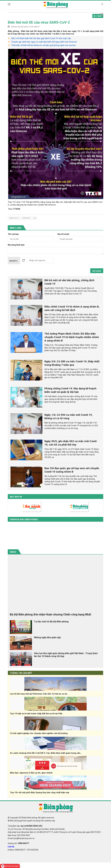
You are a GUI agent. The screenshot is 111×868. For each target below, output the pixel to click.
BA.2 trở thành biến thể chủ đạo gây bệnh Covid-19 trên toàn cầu (41, 38)
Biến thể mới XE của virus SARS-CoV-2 (39, 22)
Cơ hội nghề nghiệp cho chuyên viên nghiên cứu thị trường (39, 733)
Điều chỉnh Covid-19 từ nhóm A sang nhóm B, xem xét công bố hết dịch (72, 308)
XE (35, 218)
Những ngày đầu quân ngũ (47, 637)
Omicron (26, 218)
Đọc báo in (16, 497)
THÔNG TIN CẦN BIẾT (21, 673)
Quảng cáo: (18, 843)
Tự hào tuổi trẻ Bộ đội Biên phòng (51, 622)
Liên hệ (11, 847)
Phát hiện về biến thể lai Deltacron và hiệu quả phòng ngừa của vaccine (44, 45)
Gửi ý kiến (97, 271)
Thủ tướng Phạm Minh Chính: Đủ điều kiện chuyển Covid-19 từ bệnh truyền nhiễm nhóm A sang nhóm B (72, 337)
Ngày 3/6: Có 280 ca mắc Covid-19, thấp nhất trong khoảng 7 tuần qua (72, 363)
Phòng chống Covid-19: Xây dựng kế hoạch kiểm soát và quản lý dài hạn (70, 390)
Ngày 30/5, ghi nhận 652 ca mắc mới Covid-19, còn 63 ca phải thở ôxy (71, 443)
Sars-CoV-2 (14, 218)
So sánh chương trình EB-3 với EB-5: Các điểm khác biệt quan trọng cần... (46, 753)
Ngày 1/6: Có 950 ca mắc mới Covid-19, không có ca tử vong (68, 417)
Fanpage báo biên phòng (24, 520)
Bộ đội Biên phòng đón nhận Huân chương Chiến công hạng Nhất (50, 614)
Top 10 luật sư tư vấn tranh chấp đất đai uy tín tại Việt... (37, 714)
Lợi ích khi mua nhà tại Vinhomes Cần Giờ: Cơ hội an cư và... (39, 694)
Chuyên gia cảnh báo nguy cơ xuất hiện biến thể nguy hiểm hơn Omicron (44, 42)
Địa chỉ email (63, 234)
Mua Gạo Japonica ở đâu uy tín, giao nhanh (31, 773)
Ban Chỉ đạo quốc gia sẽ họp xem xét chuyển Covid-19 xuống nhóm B (72, 470)
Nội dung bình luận (16, 245)
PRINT (98, 16)
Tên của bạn (13, 234)
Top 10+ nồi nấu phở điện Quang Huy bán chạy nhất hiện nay (40, 793)
